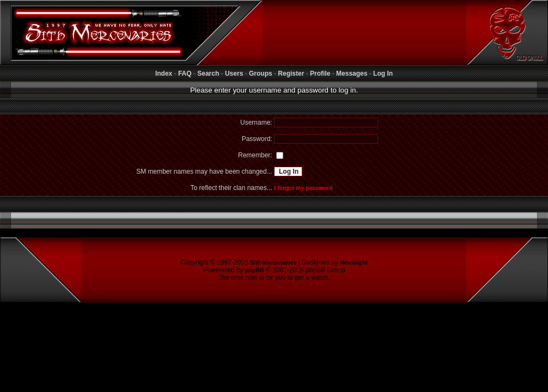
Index (164, 73)
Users (234, 73)
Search (208, 73)
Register (291, 73)
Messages (352, 73)
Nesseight (354, 262)
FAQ (185, 73)
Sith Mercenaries (273, 262)
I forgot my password (303, 188)
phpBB (255, 270)
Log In (383, 73)
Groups (261, 73)
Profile (320, 73)
